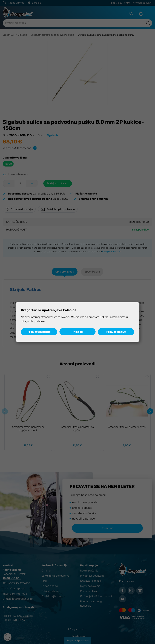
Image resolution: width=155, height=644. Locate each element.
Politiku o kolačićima (113, 317)
